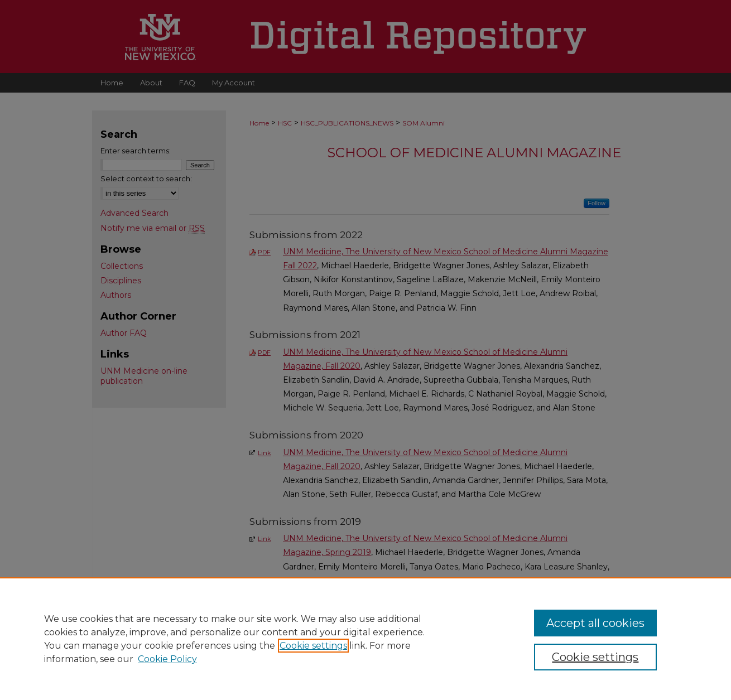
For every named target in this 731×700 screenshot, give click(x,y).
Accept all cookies (595, 623)
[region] (365, 639)
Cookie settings (313, 646)
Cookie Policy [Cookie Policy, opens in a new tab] (167, 659)
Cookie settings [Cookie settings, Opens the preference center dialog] (595, 657)
